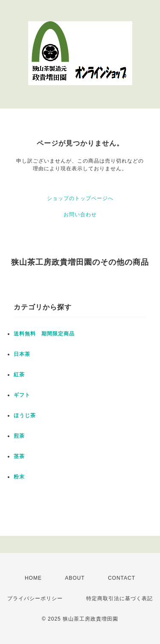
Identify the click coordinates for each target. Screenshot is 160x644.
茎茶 (19, 456)
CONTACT (122, 578)
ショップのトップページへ (80, 198)
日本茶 (22, 354)
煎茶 (19, 436)
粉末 (19, 477)
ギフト (22, 395)
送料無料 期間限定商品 (44, 334)
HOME (33, 578)
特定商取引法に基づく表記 (119, 598)
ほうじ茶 (25, 415)
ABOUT (75, 578)
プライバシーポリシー (35, 598)
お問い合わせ (80, 215)
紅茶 (19, 375)
